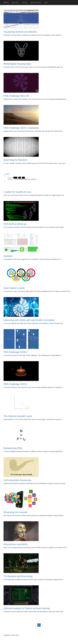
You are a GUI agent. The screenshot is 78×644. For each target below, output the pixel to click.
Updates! (8, 256)
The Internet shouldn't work (18, 416)
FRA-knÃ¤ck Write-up (15, 224)
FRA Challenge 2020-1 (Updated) (21, 128)
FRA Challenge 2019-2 (16, 352)
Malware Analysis (36, 2)
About (46, 2)
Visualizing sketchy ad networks (20, 32)
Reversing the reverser (16, 512)
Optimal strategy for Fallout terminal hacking (27, 608)
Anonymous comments (16, 544)
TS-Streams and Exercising (18, 576)
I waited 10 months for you (17, 192)
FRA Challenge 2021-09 (16, 96)
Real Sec (25, 2)
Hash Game (15, 2)
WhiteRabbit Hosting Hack (17, 64)
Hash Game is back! (14, 288)
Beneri (6, 2)
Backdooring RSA (13, 448)
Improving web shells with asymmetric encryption (29, 320)
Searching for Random (15, 160)
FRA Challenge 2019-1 (16, 384)
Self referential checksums (17, 480)
